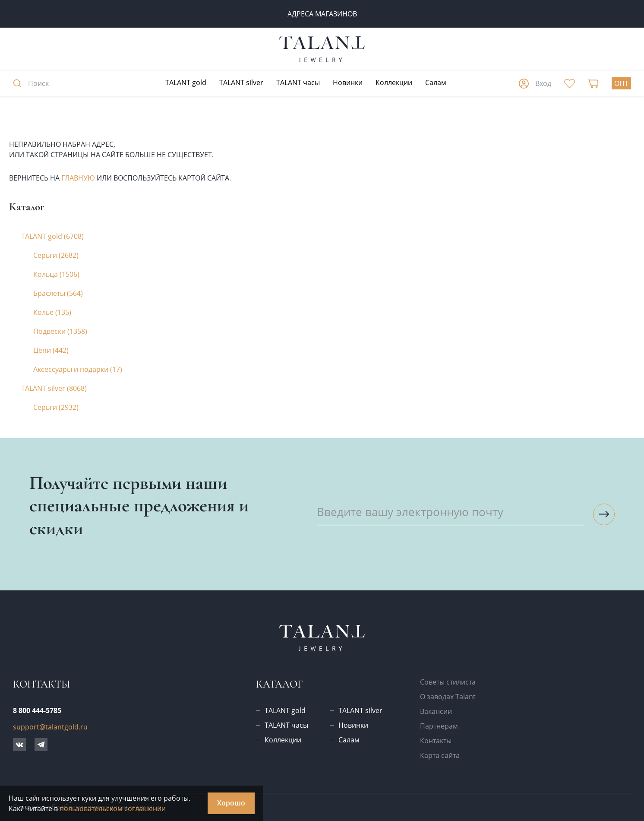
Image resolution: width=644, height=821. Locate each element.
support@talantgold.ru (50, 727)
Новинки (348, 82)
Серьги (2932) (56, 407)
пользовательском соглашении (113, 808)
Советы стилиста (448, 682)
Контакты (436, 741)
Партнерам (439, 726)
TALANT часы (298, 82)
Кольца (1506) (56, 274)
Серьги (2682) (56, 255)
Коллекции (394, 82)
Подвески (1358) (60, 331)
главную (78, 178)
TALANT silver (241, 82)
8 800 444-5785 (37, 710)
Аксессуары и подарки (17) (78, 369)
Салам (436, 82)
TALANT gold (186, 82)
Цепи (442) (51, 350)
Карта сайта (440, 755)
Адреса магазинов (322, 14)
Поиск (31, 83)
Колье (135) (52, 312)
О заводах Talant (448, 697)
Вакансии (436, 711)
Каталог (279, 684)
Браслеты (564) (58, 293)
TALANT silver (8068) (54, 388)
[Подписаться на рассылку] (604, 514)
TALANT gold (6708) (52, 236)
